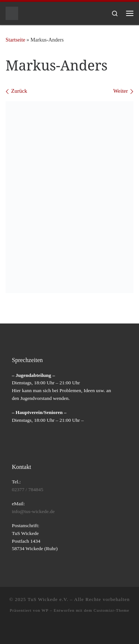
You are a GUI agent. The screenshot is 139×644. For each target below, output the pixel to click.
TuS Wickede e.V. (48, 599)
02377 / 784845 (28, 489)
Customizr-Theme (112, 610)
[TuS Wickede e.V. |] (12, 12)
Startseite (15, 40)
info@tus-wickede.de (33, 511)
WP (45, 610)
